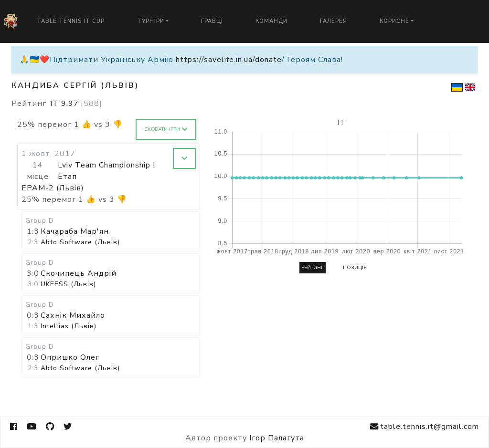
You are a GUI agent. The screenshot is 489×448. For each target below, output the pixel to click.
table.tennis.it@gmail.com (425, 427)
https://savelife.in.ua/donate (229, 60)
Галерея (334, 21)
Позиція (355, 268)
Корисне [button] (394, 21)
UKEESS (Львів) (68, 284)
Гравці (212, 21)
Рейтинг (313, 268)
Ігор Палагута (277, 438)
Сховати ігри (166, 129)
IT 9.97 (76, 104)
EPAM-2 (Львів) (53, 188)
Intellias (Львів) (69, 326)
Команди (271, 21)
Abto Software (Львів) (80, 242)
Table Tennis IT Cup (71, 21)
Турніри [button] (151, 21)
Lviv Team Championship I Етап (106, 171)
